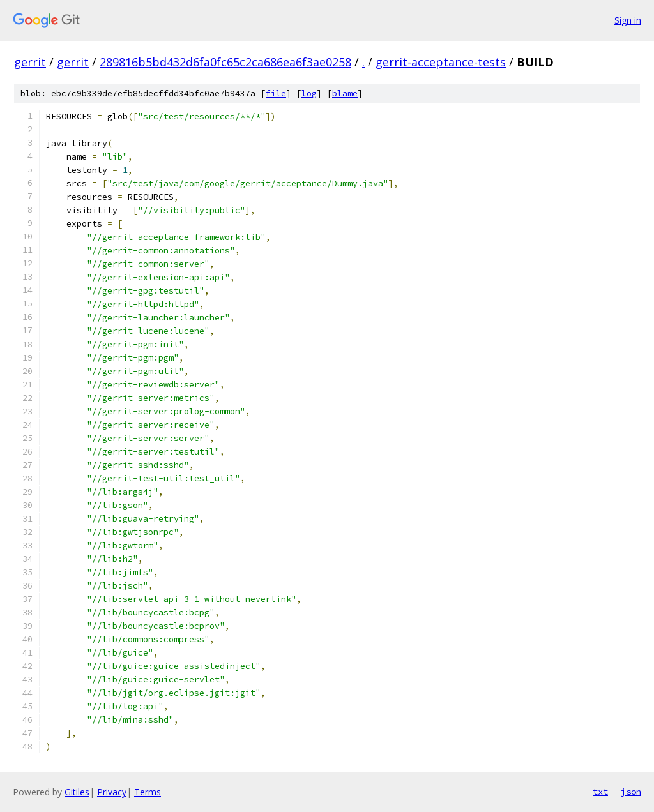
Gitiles (77, 792)
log (309, 94)
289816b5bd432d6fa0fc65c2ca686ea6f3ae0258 (225, 62)
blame (345, 94)
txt (600, 792)
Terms (148, 792)
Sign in (628, 20)
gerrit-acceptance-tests (441, 62)
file (276, 94)
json (631, 792)
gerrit (30, 62)
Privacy (112, 792)
